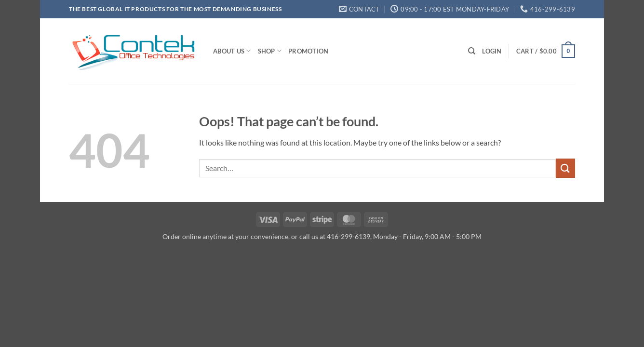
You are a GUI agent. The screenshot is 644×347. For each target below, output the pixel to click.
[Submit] (565, 168)
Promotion (308, 51)
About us (232, 51)
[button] (492, 51)
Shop (270, 51)
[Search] (472, 51)
